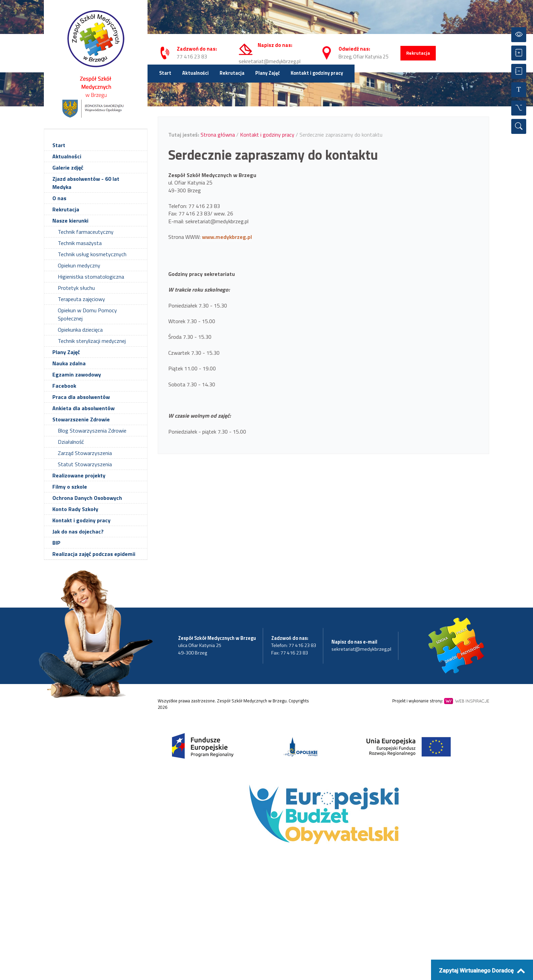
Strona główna (218, 135)
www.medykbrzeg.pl (227, 237)
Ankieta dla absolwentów (83, 408)
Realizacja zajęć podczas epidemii (94, 554)
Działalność (71, 442)
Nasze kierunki (70, 221)
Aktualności (195, 73)
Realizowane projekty (79, 475)
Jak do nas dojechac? (78, 531)
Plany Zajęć (268, 73)
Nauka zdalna (69, 363)
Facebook (64, 386)
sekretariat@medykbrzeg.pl (270, 61)
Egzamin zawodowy (77, 374)
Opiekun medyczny (79, 265)
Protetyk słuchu (76, 288)
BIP (56, 543)
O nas (59, 198)
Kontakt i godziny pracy (317, 73)
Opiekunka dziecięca (80, 330)
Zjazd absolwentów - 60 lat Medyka (86, 183)
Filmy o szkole (70, 487)
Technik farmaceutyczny (86, 232)
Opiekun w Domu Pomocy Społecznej (87, 314)
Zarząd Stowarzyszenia (85, 453)
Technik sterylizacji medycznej (92, 341)
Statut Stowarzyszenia (85, 464)
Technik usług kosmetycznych (92, 254)
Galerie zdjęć (68, 168)
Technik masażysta (80, 243)
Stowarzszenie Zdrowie (81, 419)
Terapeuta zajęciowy (81, 299)
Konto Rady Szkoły (75, 509)
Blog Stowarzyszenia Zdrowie (92, 431)
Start (165, 73)
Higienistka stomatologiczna (91, 277)
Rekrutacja (418, 53)
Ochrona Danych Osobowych (87, 498)
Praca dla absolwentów (81, 397)
